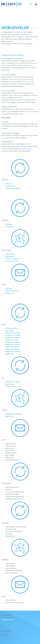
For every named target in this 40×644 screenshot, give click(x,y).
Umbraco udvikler (12, 261)
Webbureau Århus (12, 328)
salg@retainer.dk (8, 620)
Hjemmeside (10, 186)
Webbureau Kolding (13, 333)
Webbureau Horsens (13, 344)
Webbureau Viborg (12, 349)
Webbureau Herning (13, 335)
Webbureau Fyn (11, 386)
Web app (9, 288)
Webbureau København (14, 414)
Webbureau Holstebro (14, 351)
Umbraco (9, 184)
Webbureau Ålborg (12, 347)
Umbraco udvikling (12, 259)
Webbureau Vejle (12, 340)
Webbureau (10, 293)
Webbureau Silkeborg (13, 342)
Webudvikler (10, 256)
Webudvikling (10, 254)
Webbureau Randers (13, 337)
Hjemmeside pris (12, 291)
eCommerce (10, 227)
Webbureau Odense (13, 382)
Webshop (9, 224)
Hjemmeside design (13, 188)
